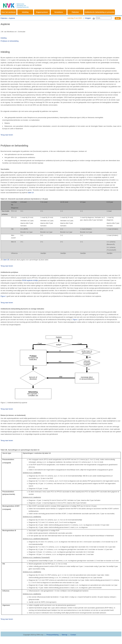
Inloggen (88, 18)
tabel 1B (6, 260)
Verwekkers (59, 12)
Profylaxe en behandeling (10, 41)
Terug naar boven (7, 135)
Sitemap (64, 635)
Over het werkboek (9, 12)
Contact (73, 635)
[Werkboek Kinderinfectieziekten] (16, 4)
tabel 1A (31, 193)
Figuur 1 (4, 296)
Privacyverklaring (52, 635)
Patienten (75, 12)
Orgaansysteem (42, 12)
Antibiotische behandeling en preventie (100, 12)
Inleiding (25, 12)
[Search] (104, 18)
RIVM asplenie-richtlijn (30, 280)
